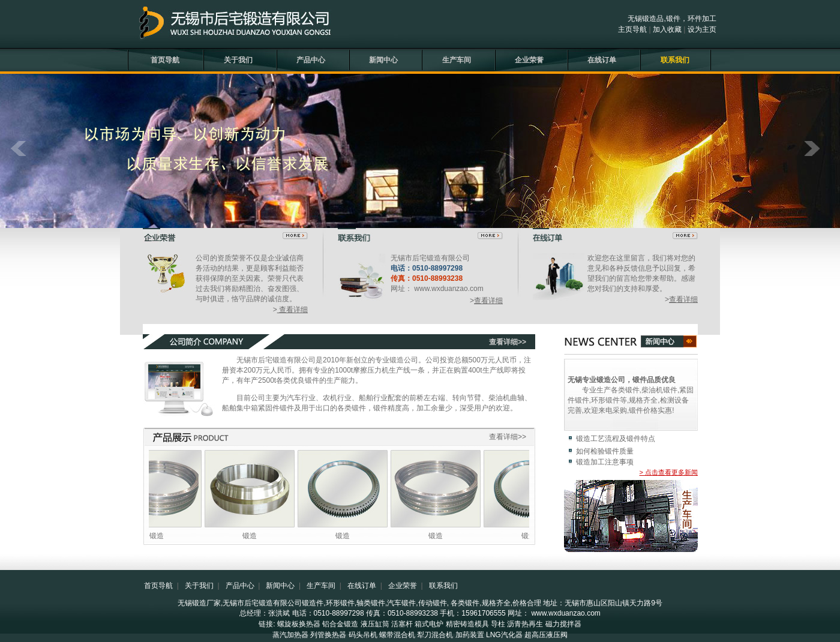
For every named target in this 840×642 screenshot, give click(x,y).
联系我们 (675, 60)
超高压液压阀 (546, 635)
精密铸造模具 (467, 624)
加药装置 (470, 635)
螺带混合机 (397, 635)
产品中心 (311, 60)
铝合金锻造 (340, 624)
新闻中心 (383, 60)
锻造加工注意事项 (605, 462)
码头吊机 (363, 635)
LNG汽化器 (504, 635)
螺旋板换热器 (299, 624)
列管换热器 (328, 635)
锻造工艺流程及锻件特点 (616, 439)
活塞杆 (402, 624)
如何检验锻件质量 (605, 451)
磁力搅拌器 (563, 624)
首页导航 (165, 60)
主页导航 (632, 29)
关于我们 (238, 60)
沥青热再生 (525, 624)
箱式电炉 (429, 624)
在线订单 (602, 60)
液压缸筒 (375, 624)
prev (23, 155)
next (817, 155)
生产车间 (457, 60)
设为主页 (702, 29)
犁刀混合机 (435, 635)
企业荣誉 (529, 60)
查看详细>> (508, 342)
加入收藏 (667, 29)
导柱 (498, 624)
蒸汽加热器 (290, 635)
